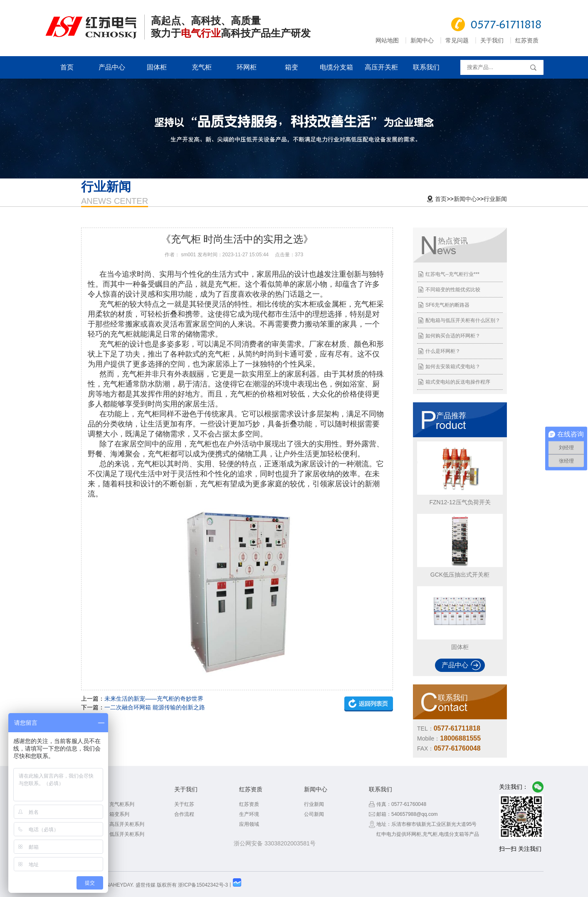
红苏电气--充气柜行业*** (452, 274)
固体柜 (157, 67)
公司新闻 (314, 814)
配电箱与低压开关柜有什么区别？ (463, 320)
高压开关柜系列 (127, 824)
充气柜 (202, 67)
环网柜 (247, 67)
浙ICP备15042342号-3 (203, 885)
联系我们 (426, 67)
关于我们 (492, 40)
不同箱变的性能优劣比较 (453, 290)
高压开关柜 (381, 67)
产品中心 (112, 67)
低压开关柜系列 (127, 834)
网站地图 (387, 40)
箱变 (292, 67)
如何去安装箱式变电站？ (453, 367)
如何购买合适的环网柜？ (453, 336)
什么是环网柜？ (443, 351)
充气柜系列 (122, 804)
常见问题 (457, 40)
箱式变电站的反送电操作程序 (458, 382)
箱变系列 (119, 814)
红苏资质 (527, 40)
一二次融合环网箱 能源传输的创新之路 (155, 707)
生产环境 (249, 814)
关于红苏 (184, 804)
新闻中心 (422, 40)
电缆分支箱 (336, 67)
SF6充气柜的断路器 (447, 305)
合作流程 (184, 814)
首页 (67, 67)
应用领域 (249, 824)
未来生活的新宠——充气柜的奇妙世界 (154, 699)
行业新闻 (495, 199)
